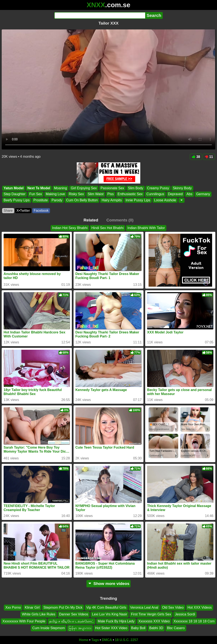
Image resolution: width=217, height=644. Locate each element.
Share (8, 211)
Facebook (41, 211)
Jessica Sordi (185, 614)
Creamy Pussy (158, 188)
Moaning (61, 188)
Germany (203, 194)
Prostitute (41, 200)
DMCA (107, 640)
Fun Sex (36, 194)
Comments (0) (120, 220)
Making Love (55, 194)
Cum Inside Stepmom (49, 628)
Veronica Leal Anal (144, 607)
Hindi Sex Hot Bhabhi (107, 228)
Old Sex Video (173, 607)
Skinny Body (182, 188)
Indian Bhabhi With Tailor (146, 228)
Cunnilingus (155, 194)
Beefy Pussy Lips (17, 200)
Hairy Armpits (112, 200)
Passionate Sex (112, 188)
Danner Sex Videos (74, 614)
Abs (189, 194)
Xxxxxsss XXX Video (154, 621)
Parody (57, 200)
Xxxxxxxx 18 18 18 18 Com (194, 621)
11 (209, 157)
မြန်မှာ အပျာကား (80, 628)
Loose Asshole (165, 200)
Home (84, 640)
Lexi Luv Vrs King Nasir (110, 614)
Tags (95, 640)
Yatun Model (14, 188)
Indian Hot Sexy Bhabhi (70, 228)
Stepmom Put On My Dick (63, 607)
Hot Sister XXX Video (111, 628)
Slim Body (136, 188)
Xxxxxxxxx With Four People (24, 621)
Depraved (175, 194)
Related (91, 220)
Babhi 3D (156, 628)
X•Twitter (23, 211)
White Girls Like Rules (38, 614)
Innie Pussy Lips (138, 200)
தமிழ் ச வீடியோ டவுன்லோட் (72, 621)
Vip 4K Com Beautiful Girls (106, 607)
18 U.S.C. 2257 (126, 640)
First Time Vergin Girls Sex (151, 614)
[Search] (100, 15)
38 (196, 157)
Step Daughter (15, 194)
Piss (111, 194)
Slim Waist (96, 194)
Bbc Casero (176, 628)
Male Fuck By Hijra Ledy (116, 621)
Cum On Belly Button (82, 200)
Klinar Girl (32, 607)
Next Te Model (39, 188)
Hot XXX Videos (200, 607)
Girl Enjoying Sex (84, 188)
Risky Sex (76, 194)
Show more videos (109, 584)
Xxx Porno (13, 607)
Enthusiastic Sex (130, 194)
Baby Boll (138, 628)
